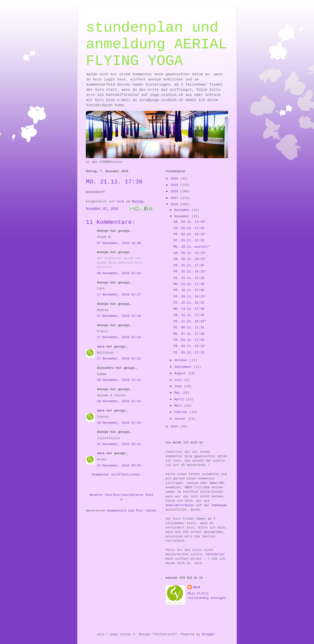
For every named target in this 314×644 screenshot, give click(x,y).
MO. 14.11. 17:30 (189, 309)
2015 (175, 427)
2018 (175, 191)
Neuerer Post (101, 495)
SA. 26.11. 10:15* (190, 259)
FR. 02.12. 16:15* (190, 234)
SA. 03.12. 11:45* (190, 222)
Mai (178, 393)
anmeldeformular (180, 505)
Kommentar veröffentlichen (116, 475)
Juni (179, 386)
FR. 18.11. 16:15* (190, 297)
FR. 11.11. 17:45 (189, 315)
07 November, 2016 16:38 (119, 243)
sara (101, 347)
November (183, 216)
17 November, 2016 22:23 (119, 359)
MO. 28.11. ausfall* (192, 247)
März (179, 406)
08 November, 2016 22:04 (119, 273)
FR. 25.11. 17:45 (189, 265)
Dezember (183, 210)
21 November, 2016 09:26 (119, 466)
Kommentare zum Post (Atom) (132, 511)
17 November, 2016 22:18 (119, 316)
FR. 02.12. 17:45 (189, 228)
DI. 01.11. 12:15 (189, 353)
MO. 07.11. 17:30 (189, 334)
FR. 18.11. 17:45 (189, 290)
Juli (179, 380)
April (180, 399)
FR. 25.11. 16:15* (190, 272)
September (184, 367)
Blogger (209, 634)
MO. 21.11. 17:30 (189, 284)
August (181, 373)
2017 (175, 198)
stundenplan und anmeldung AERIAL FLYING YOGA (157, 44)
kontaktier (215, 554)
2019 (175, 185)
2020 (175, 179)
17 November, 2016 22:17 (119, 295)
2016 (175, 204)
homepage (219, 505)
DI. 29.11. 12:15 (189, 240)
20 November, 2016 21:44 (119, 401)
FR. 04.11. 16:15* (190, 346)
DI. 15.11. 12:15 (189, 303)
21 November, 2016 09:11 (119, 444)
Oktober (182, 360)
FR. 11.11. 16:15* (190, 321)
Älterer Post (142, 495)
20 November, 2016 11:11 (119, 380)
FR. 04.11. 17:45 (189, 340)
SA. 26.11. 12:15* (190, 253)
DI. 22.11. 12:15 (189, 278)
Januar (181, 419)
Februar (182, 412)
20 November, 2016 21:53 (119, 423)
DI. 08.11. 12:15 (189, 328)
